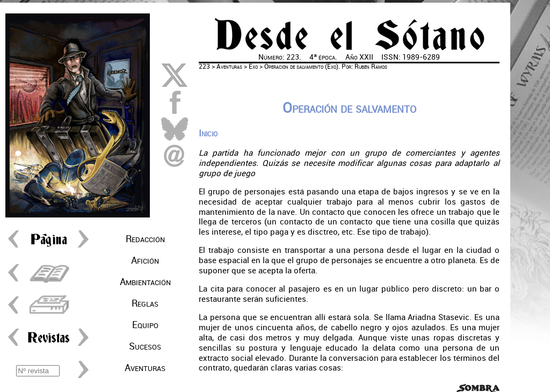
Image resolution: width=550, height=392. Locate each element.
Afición (145, 260)
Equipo (145, 325)
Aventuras (145, 368)
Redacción (145, 239)
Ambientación (145, 282)
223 (204, 67)
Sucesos (145, 346)
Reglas (145, 303)
